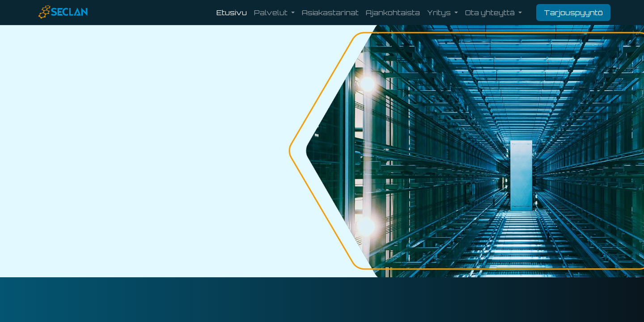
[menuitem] (232, 13)
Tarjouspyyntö (573, 13)
